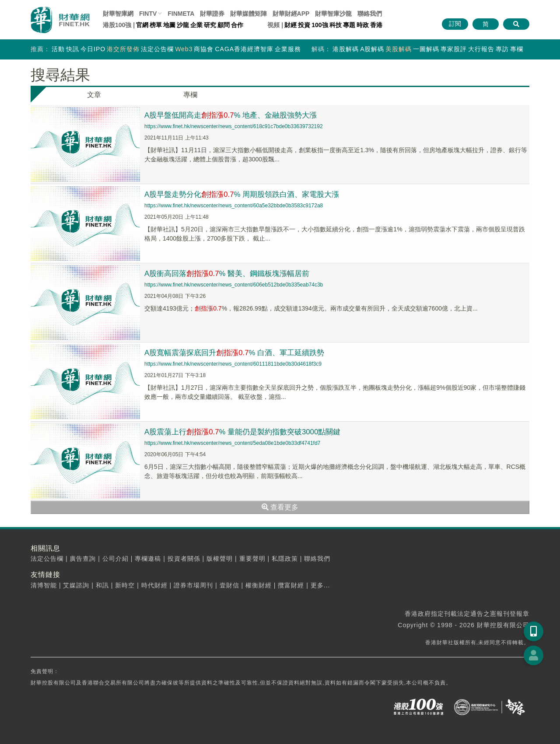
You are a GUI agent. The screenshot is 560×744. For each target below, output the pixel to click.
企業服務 (288, 49)
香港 (376, 25)
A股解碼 (372, 49)
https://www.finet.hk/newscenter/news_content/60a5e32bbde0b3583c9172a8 (234, 206)
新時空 (125, 585)
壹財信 (229, 585)
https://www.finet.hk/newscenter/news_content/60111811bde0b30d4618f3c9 (233, 364)
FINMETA (181, 14)
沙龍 (183, 25)
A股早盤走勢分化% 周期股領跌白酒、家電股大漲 (248, 194)
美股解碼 (399, 49)
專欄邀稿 (148, 559)
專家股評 (454, 49)
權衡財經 (259, 585)
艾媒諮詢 (76, 585)
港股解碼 (346, 49)
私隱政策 (285, 559)
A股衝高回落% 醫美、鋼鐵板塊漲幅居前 (232, 273)
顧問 (224, 25)
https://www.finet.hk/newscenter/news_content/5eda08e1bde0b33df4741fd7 (232, 443)
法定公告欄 (157, 49)
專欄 (517, 49)
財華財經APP (291, 14)
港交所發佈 (123, 49)
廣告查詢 (83, 559)
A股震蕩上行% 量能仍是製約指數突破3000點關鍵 (248, 432)
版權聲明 (220, 559)
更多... (320, 585)
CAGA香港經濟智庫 (244, 49)
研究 (210, 25)
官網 (142, 25)
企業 (196, 25)
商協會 (204, 49)
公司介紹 (115, 559)
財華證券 (212, 14)
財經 (290, 25)
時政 (363, 25)
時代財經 (154, 585)
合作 (237, 25)
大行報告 (481, 49)
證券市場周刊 (193, 585)
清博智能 (44, 585)
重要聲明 (252, 559)
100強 (320, 25)
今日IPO (93, 49)
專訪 (502, 49)
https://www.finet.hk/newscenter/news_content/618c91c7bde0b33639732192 (234, 126)
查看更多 (280, 507)
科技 (336, 25)
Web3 (184, 49)
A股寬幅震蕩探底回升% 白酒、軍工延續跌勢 (240, 353)
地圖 (169, 25)
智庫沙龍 (333, 14)
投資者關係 (184, 559)
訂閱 (455, 24)
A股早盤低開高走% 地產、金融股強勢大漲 (236, 115)
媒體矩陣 (248, 14)
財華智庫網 (118, 14)
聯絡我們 (370, 14)
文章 (94, 95)
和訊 (102, 585)
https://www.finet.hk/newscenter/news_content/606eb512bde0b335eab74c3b (234, 285)
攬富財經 (291, 585)
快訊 (73, 49)
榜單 (156, 25)
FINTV (148, 14)
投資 (304, 25)
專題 (349, 25)
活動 (58, 49)
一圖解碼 (426, 49)
